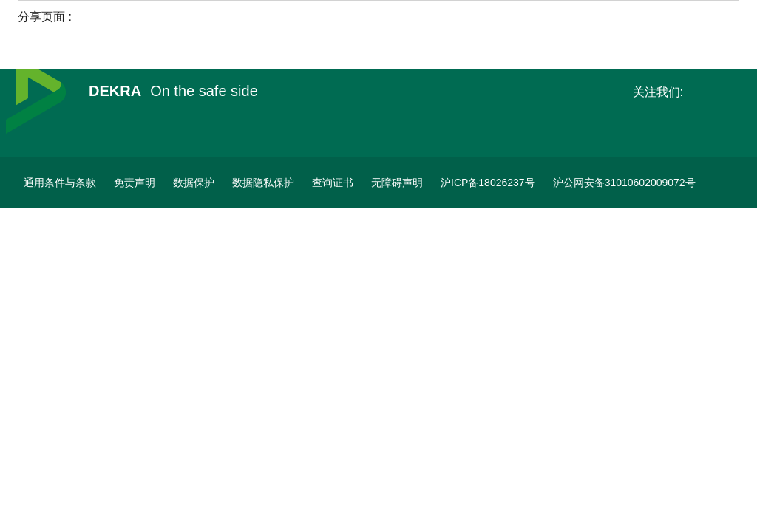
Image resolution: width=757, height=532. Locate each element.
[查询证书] (333, 183)
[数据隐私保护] (263, 183)
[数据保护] (194, 183)
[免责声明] (135, 183)
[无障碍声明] (397, 183)
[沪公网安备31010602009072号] (624, 183)
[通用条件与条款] (60, 183)
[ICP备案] (488, 183)
